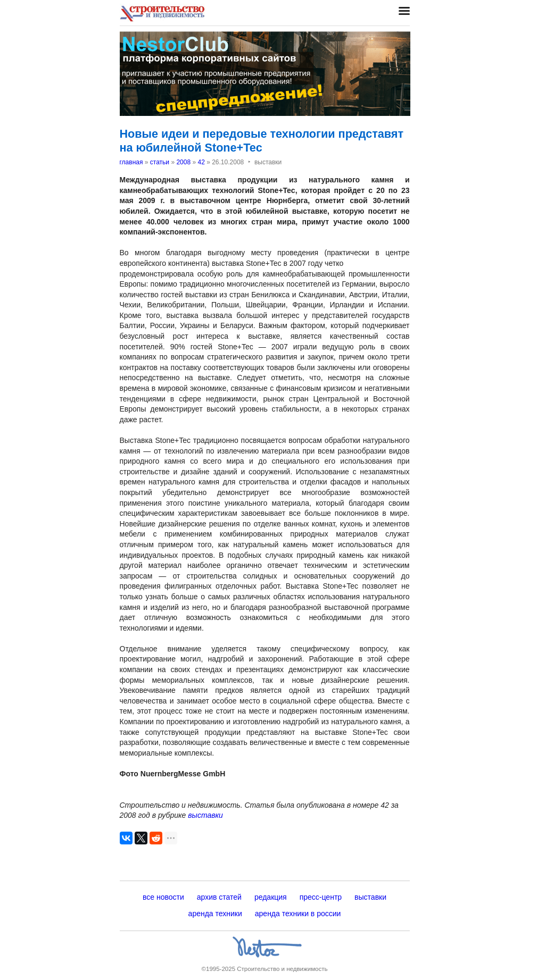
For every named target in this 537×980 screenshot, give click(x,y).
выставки (205, 815)
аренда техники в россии (298, 914)
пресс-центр (321, 897)
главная (131, 162)
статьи (160, 162)
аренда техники (215, 914)
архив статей (219, 897)
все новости (163, 897)
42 (201, 162)
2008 (183, 162)
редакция (271, 897)
